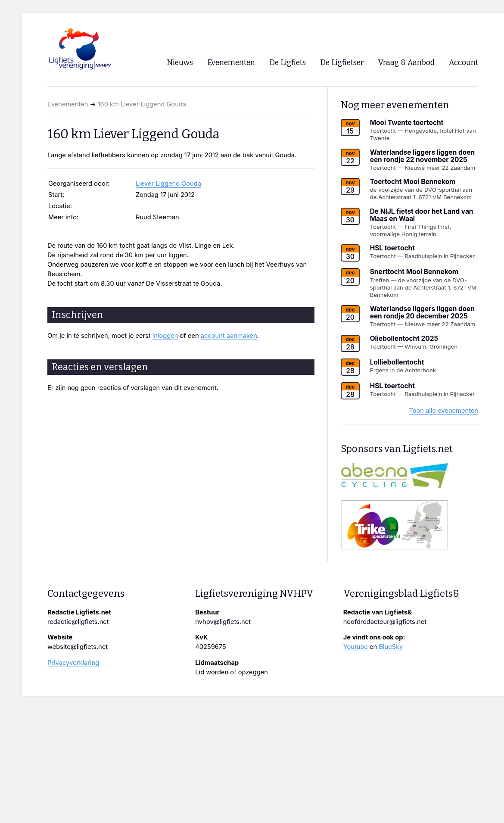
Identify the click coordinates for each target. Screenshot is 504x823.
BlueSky (391, 647)
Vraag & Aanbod (406, 63)
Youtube (356, 647)
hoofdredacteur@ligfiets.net (385, 622)
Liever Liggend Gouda (168, 184)
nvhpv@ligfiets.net (223, 622)
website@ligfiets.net (78, 647)
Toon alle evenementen (443, 411)
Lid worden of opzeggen (232, 672)
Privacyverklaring (73, 663)
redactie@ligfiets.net (78, 622)
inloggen (165, 336)
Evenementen (68, 104)
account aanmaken (229, 336)
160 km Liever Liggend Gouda (142, 104)
